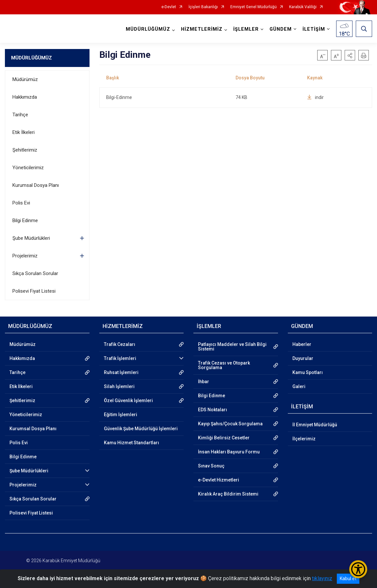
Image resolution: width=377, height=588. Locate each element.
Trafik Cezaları (120, 344)
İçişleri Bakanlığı (203, 7)
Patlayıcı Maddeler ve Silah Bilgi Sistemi (232, 347)
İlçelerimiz (304, 439)
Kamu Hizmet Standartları (131, 443)
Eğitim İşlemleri (121, 415)
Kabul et (348, 579)
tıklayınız (322, 578)
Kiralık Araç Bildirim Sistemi (228, 494)
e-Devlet (169, 7)
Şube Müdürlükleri (31, 238)
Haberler (302, 344)
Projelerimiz (25, 256)
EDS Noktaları (213, 410)
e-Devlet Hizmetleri (219, 480)
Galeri (299, 386)
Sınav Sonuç (211, 466)
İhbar (204, 382)
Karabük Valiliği (303, 7)
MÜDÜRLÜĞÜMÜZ (32, 58)
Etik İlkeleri (24, 132)
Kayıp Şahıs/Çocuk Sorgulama (230, 424)
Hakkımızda (25, 97)
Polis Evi (21, 203)
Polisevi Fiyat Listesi (34, 291)
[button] (350, 55)
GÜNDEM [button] (281, 29)
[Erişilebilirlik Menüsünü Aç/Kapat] (358, 569)
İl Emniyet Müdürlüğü (315, 425)
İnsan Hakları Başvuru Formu (229, 452)
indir (315, 97)
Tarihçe (20, 115)
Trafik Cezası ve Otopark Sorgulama (224, 365)
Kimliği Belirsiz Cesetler (224, 438)
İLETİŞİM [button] (314, 29)
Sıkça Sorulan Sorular (35, 273)
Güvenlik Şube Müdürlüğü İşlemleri (141, 429)
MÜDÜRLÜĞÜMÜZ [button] (148, 29)
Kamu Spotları (308, 372)
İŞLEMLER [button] (246, 29)
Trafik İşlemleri (120, 358)
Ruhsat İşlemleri (121, 372)
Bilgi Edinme (25, 220)
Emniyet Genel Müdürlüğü (254, 7)
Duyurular (303, 358)
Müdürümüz (25, 79)
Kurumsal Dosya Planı (36, 185)
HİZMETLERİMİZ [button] (202, 29)
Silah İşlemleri (119, 386)
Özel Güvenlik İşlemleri (128, 400)
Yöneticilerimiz (28, 168)
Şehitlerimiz (25, 150)
